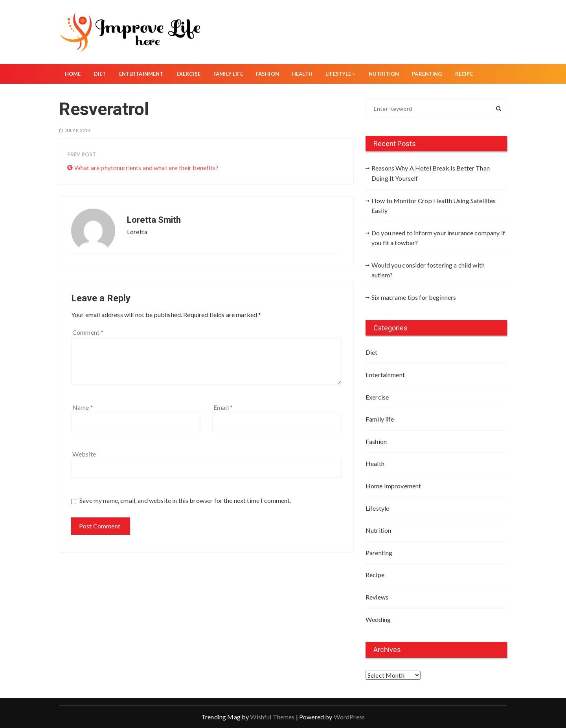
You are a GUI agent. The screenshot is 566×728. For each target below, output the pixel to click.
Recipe (464, 74)
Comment (88, 332)
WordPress (349, 717)
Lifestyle (341, 74)
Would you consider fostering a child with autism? (428, 270)
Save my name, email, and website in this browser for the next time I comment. (185, 500)
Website (84, 454)
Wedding (378, 619)
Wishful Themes (272, 717)
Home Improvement (393, 486)
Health (302, 74)
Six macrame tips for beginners (414, 297)
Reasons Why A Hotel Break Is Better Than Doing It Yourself (431, 173)
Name (83, 407)
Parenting (427, 74)
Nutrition (384, 74)
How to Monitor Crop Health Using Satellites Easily (434, 206)
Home (73, 74)
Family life (228, 74)
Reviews (377, 597)
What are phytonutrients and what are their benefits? (146, 168)
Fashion (267, 74)
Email (223, 407)
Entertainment (141, 74)
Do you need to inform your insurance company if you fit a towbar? (438, 238)
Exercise (188, 74)
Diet (100, 74)
